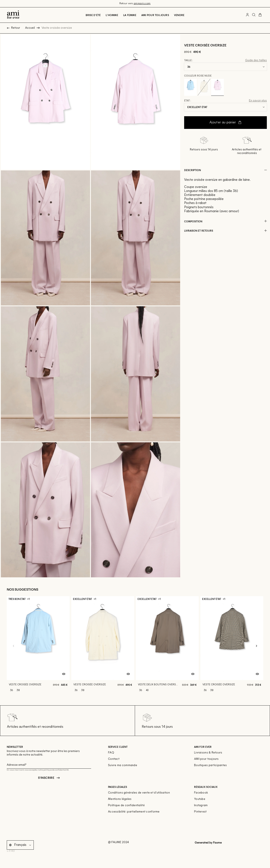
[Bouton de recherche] (254, 15)
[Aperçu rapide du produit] (64, 674)
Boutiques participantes (210, 765)
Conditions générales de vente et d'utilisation (139, 793)
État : (188, 101)
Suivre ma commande (123, 765)
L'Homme (112, 15)
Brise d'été (93, 15)
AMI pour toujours (206, 759)
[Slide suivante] (256, 646)
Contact (114, 759)
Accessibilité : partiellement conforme (134, 812)
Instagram (201, 805)
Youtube (200, 799)
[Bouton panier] (260, 15)
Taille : (188, 60)
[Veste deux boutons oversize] (167, 646)
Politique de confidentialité (126, 805)
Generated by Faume (208, 842)
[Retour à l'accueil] (13, 15)
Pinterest (200, 812)
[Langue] (23, 845)
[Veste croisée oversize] (38, 646)
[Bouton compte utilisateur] (247, 15)
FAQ (111, 753)
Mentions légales (120, 799)
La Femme (130, 15)
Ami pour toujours (155, 15)
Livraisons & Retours (208, 753)
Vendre (179, 15)
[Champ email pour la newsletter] (49, 764)
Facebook (201, 793)
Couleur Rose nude (198, 76)
